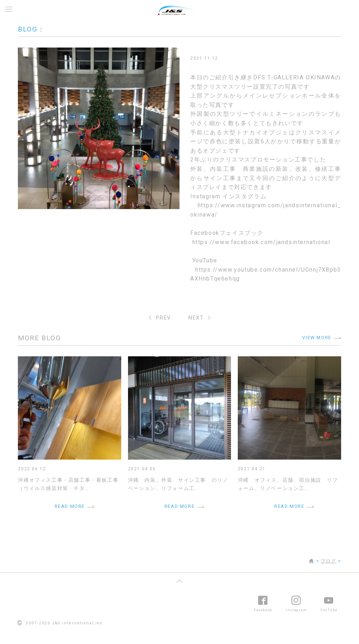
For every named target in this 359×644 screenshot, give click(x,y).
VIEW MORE (317, 338)
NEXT (196, 318)
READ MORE (70, 506)
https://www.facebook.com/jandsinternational (261, 242)
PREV (163, 318)
